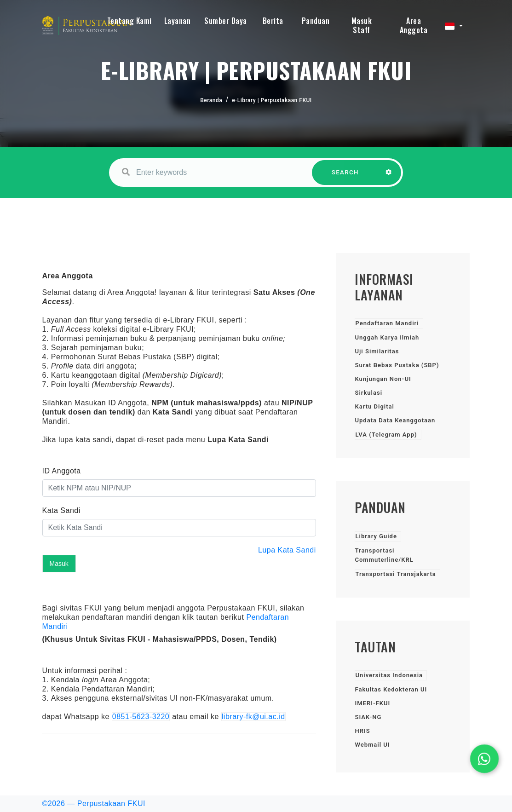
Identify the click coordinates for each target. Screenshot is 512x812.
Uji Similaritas (377, 351)
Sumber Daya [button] (226, 21)
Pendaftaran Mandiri (387, 323)
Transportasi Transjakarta (395, 574)
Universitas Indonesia (389, 675)
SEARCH (345, 177)
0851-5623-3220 (141, 717)
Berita (273, 21)
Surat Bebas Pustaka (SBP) (397, 365)
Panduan (316, 21)
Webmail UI (372, 745)
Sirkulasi (368, 393)
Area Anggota (414, 25)
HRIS (362, 731)
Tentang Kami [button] (129, 21)
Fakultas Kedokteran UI (391, 689)
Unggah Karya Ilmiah (387, 337)
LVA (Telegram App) (386, 435)
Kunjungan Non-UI (383, 379)
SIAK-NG (368, 717)
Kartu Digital (374, 406)
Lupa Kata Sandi (287, 550)
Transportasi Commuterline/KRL (384, 555)
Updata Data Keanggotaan (395, 420)
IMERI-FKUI (372, 703)
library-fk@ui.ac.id (253, 717)
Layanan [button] (178, 21)
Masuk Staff (362, 25)
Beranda (211, 100)
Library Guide (376, 536)
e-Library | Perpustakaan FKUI (272, 100)
